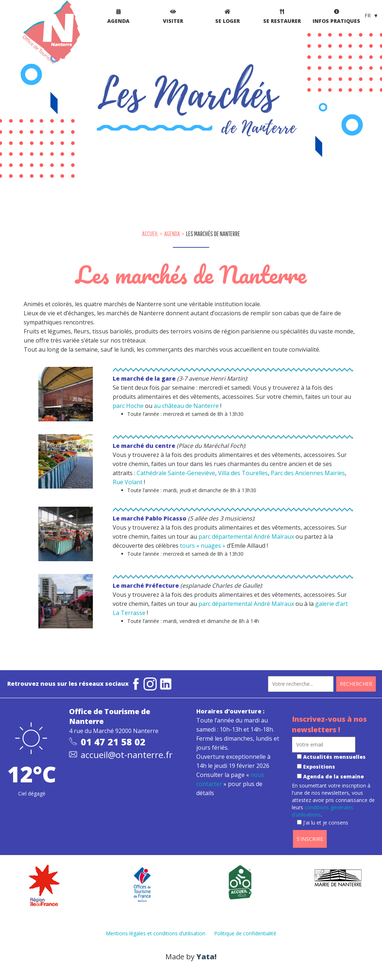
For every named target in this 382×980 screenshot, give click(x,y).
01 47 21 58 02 (113, 742)
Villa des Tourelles (243, 473)
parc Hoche (129, 406)
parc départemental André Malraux (246, 536)
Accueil (150, 234)
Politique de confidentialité (245, 933)
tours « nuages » (203, 546)
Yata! (206, 957)
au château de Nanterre (186, 406)
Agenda (172, 234)
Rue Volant (128, 482)
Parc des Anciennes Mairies (308, 473)
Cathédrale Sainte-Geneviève (176, 473)
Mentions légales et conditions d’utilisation (156, 933)
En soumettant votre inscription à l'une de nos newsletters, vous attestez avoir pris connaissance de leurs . (333, 804)
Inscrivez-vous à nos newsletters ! (329, 724)
